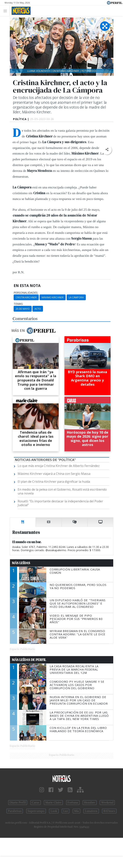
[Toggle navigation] (6, 11)
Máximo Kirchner (53, 297)
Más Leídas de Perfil (29, 660)
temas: (18, 304)
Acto (38, 309)
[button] (107, 150)
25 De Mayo (23, 309)
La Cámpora (76, 297)
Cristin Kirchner (26, 297)
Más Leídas (21, 563)
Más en (33, 331)
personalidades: (26, 293)
